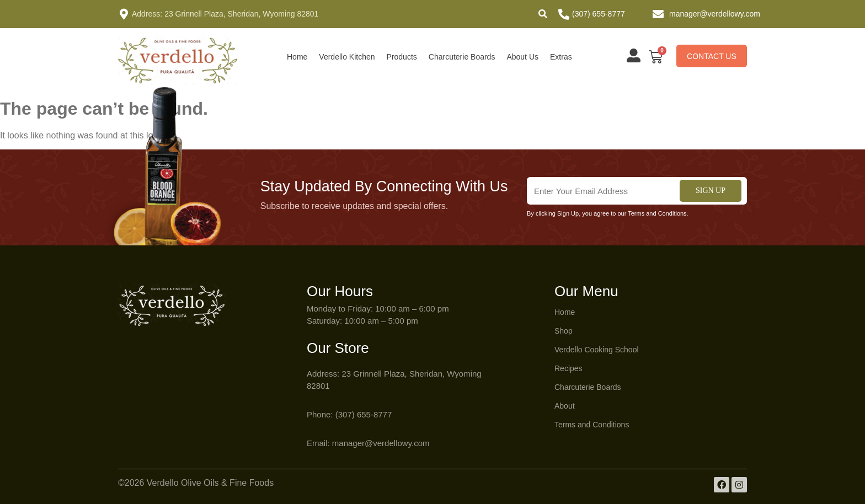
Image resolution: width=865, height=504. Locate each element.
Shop (564, 331)
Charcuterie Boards (462, 57)
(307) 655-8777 (599, 14)
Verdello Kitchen (347, 57)
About (565, 406)
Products (402, 57)
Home (297, 57)
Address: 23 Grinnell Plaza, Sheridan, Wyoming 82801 (225, 14)
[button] (543, 14)
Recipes (568, 368)
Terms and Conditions (592, 425)
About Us (522, 57)
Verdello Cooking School (597, 350)
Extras (561, 57)
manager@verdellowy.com (715, 14)
